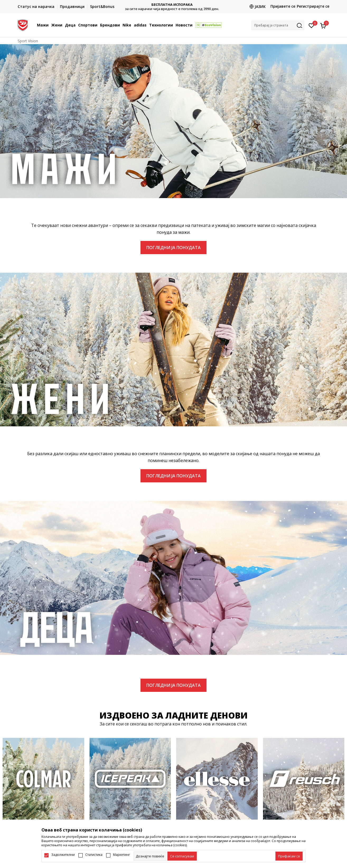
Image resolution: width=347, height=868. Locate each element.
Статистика (94, 855)
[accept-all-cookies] (289, 856)
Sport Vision (28, 41)
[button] (278, 25)
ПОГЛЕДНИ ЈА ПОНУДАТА (173, 248)
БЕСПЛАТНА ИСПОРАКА (173, 5)
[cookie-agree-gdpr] (182, 856)
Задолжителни (63, 855)
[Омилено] (311, 25)
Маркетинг (121, 855)
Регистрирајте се (313, 6)
